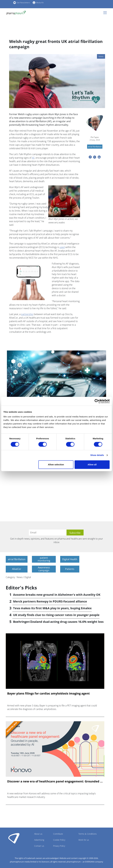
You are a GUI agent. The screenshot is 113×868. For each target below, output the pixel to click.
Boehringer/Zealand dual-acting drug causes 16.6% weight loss (58, 622)
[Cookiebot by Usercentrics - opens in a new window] (97, 401)
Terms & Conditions (88, 834)
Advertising (39, 840)
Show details (97, 455)
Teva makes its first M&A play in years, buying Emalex (52, 608)
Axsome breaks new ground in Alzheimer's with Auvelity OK (57, 595)
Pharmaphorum (14, 838)
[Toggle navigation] (106, 13)
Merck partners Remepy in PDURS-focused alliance (50, 601)
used (62, 247)
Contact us (39, 846)
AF (33, 158)
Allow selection (56, 465)
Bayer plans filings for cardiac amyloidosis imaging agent (48, 693)
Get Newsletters (23, 3)
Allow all (92, 465)
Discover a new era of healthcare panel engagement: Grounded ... (55, 781)
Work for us (84, 840)
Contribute (58, 834)
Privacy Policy (59, 846)
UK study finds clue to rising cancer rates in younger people (56, 615)
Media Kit (40, 3)
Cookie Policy (59, 840)
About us (38, 834)
